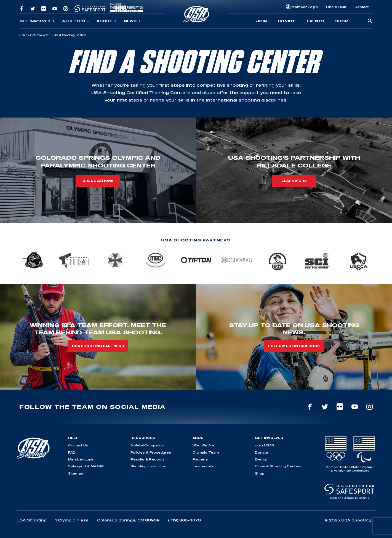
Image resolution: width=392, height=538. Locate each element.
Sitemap (76, 473)
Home (23, 35)
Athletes (76, 21)
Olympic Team (206, 452)
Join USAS (265, 445)
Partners (200, 459)
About (106, 21)
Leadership (203, 466)
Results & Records (148, 459)
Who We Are (204, 445)
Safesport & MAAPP (86, 466)
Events (315, 21)
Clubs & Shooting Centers (278, 466)
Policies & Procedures (151, 452)
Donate (287, 21)
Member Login (305, 7)
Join (261, 21)
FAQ (72, 452)
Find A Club (336, 7)
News (132, 21)
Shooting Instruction (148, 466)
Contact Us (78, 445)
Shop (342, 21)
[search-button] (370, 21)
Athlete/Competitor (148, 445)
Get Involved (37, 21)
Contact (362, 7)
